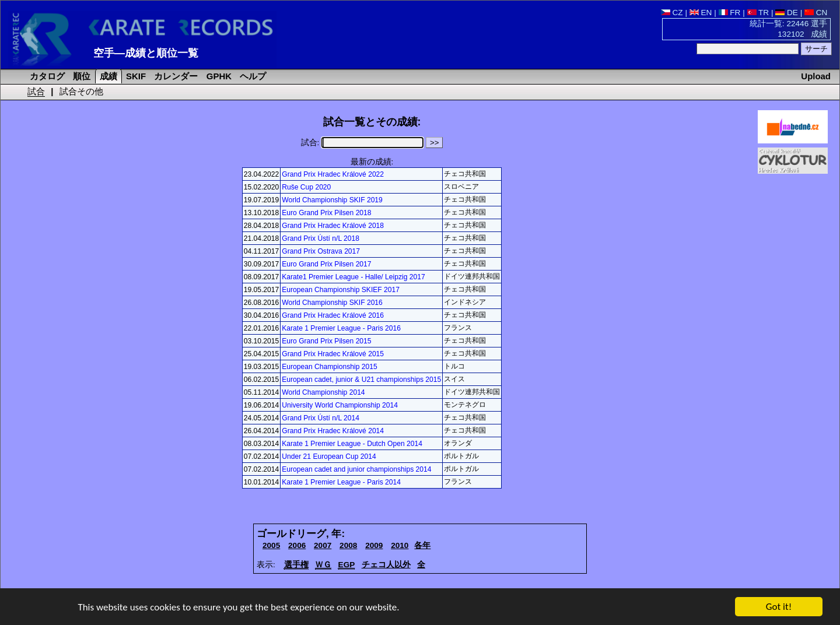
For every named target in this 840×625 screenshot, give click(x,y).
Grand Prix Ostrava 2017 (321, 251)
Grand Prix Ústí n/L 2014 (321, 418)
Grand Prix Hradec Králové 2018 (333, 226)
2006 (297, 545)
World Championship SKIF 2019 (332, 200)
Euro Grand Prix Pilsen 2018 (326, 213)
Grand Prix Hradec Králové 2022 (333, 174)
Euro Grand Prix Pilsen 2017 (326, 264)
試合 (36, 91)
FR (730, 13)
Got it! (779, 608)
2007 (323, 545)
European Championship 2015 (329, 367)
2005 (271, 545)
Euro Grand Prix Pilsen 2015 (326, 341)
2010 (400, 545)
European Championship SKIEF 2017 (341, 290)
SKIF (135, 76)
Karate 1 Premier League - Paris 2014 (341, 482)
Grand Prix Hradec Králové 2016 (333, 315)
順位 (80, 76)
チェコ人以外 (386, 565)
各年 (422, 545)
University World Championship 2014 (340, 405)
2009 (374, 545)
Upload (816, 76)
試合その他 (81, 91)
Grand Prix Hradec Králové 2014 (333, 431)
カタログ (46, 76)
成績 (107, 76)
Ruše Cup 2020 (306, 187)
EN (701, 13)
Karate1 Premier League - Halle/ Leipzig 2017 (353, 277)
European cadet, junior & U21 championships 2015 (361, 380)
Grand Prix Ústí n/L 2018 (321, 238)
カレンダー (175, 76)
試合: (363, 143)
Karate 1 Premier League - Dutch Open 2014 (352, 444)
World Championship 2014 (323, 392)
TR (758, 13)
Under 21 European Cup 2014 (329, 457)
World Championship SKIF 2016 (332, 303)
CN (816, 13)
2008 (348, 545)
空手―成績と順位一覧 (146, 53)
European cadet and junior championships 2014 (356, 469)
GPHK (218, 76)
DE (787, 13)
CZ (672, 13)
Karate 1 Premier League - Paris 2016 (341, 328)
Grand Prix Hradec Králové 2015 (333, 354)
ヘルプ (252, 76)
